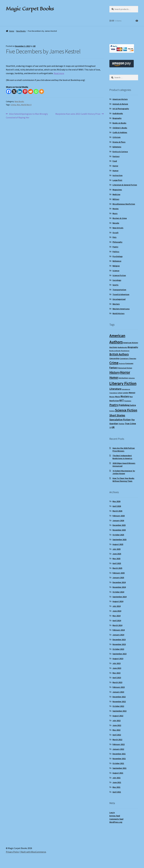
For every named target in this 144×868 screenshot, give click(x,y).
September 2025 (119, 540)
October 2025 (118, 535)
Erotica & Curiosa (120, 152)
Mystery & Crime (120, 218)
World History (118, 313)
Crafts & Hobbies (120, 132)
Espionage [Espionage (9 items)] (129, 363)
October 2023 (118, 649)
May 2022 (116, 730)
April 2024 (117, 621)
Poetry (115, 247)
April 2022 (117, 735)
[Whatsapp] (36, 91)
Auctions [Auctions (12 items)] (113, 347)
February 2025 (119, 573)
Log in (112, 812)
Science (116, 271)
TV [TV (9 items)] (110, 427)
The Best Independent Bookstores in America (122, 457)
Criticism (117, 137)
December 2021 (119, 754)
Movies (116, 209)
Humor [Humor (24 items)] (114, 378)
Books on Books (119, 123)
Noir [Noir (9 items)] (131, 397)
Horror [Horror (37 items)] (125, 372)
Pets (114, 237)
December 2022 (119, 697)
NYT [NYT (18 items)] (122, 400)
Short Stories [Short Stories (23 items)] (117, 415)
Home (12, 31)
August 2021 (118, 773)
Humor (115, 171)
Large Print (117, 180)
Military (116, 199)
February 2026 (119, 516)
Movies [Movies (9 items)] (112, 397)
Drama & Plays (119, 142)
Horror (115, 166)
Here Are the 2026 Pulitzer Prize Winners (124, 449)
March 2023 (117, 682)
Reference (117, 261)
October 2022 (118, 706)
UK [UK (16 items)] (113, 427)
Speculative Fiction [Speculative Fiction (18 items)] (120, 420)
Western (116, 304)
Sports (115, 285)
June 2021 (117, 782)
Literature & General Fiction (125, 185)
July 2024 (117, 606)
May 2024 (116, 616)
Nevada (116, 223)
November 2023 (119, 644)
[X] (14, 91)
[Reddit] (31, 91)
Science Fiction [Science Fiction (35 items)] (126, 410)
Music (115, 213)
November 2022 (119, 701)
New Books (21, 31)
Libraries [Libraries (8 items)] (132, 378)
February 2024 (119, 630)
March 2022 (117, 740)
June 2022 (117, 725)
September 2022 (119, 711)
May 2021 (116, 787)
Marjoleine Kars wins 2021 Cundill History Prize (78, 114)
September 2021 (119, 768)
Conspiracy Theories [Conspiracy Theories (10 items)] (128, 358)
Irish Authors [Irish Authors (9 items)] (123, 378)
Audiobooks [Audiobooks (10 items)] (122, 347)
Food (115, 161)
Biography (117, 118)
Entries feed (115, 816)
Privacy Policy (13, 852)
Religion (116, 266)
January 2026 (118, 520)
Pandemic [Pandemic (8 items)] (128, 401)
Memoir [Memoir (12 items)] (132, 393)
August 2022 (118, 716)
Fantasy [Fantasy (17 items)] (114, 368)
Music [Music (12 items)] (118, 397)
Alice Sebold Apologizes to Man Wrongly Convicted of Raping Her (27, 116)
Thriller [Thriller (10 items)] (121, 424)
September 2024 (119, 597)
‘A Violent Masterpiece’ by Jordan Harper (124, 472)
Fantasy (116, 156)
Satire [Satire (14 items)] (133, 405)
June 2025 (117, 554)
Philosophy (117, 242)
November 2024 (119, 587)
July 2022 (117, 721)
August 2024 (118, 601)
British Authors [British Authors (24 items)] (119, 354)
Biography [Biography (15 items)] (133, 347)
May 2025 (116, 559)
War (18, 105)
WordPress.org (116, 822)
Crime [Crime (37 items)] (114, 363)
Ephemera (117, 147)
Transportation (119, 290)
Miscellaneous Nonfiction (124, 204)
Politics (116, 252)
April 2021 (117, 792)
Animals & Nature (120, 104)
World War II (26, 105)
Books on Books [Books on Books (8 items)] (115, 351)
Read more (59, 73)
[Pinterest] (25, 91)
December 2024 (119, 582)
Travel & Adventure (121, 294)
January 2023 (118, 692)
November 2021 (119, 759)
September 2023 (119, 654)
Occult (115, 233)
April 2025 (117, 563)
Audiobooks (118, 113)
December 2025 (119, 525)
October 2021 (118, 763)
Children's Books (120, 128)
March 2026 (117, 511)
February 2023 (119, 687)
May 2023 (116, 673)
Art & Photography (121, 109)
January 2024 (118, 635)
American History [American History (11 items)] (131, 343)
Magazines (117, 190)
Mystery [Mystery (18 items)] (125, 396)
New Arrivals (118, 228)
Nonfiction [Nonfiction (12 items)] (114, 401)
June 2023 (117, 668)
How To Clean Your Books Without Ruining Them (123, 480)
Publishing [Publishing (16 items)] (124, 405)
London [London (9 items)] (126, 393)
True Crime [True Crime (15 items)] (130, 423)
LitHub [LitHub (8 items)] (120, 393)
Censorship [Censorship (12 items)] (114, 358)
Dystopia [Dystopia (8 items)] (122, 363)
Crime (13, 105)
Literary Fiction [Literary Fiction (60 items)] (123, 383)
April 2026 (117, 506)
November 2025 (119, 530)
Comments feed (116, 819)
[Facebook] (9, 91)
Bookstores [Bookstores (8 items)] (125, 351)
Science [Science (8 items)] (112, 411)
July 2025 (117, 549)
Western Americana (121, 309)
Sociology (117, 280)
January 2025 (118, 578)
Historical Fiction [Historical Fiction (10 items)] (125, 368)
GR (34, 46)
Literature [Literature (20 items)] (115, 389)
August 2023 (118, 659)
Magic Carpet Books (30, 9)
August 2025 (118, 544)
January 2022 (118, 749)
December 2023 (119, 640)
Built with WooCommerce (34, 852)
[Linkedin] (20, 91)
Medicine (116, 194)
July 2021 (117, 778)
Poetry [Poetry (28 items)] (114, 405)
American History (120, 99)
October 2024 (118, 592)
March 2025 (117, 568)
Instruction (117, 175)
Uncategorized (119, 299)
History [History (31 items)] (115, 372)
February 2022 (119, 744)
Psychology (118, 256)
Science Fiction (119, 275)
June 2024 (117, 611)
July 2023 (117, 663)
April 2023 (117, 678)
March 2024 (117, 625)
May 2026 (116, 501)
